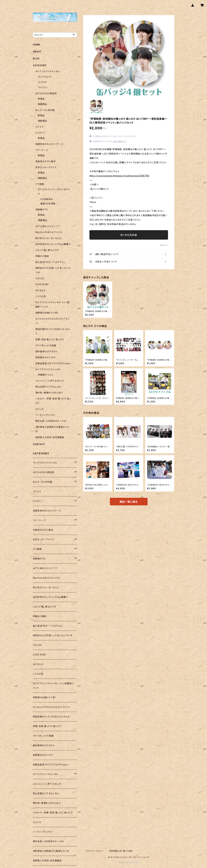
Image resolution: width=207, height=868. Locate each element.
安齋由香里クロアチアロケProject (53, 363)
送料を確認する (120, 141)
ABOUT (37, 52)
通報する (164, 245)
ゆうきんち (41, 290)
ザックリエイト (45, 77)
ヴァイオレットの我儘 (46, 345)
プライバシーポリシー (95, 851)
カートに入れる (129, 235)
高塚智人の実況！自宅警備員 (50, 437)
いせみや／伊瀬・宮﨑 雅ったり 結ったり (53, 813)
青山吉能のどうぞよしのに (48, 387)
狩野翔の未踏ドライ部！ (47, 313)
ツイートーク (42, 150)
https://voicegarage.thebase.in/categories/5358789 (119, 176)
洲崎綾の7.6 (42, 209)
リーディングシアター (46, 415)
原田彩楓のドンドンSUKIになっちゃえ (51, 717)
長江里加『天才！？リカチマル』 (50, 262)
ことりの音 (41, 296)
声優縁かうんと (46, 375)
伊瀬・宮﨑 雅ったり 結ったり (50, 339)
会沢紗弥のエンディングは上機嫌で (53, 244)
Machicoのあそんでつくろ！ (49, 232)
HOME (37, 45)
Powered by (129, 862)
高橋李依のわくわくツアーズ (49, 144)
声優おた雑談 (42, 256)
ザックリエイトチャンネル (48, 71)
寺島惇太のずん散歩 (46, 161)
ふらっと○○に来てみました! (50, 381)
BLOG (36, 58)
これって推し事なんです (47, 250)
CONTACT (39, 444)
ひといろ (40, 409)
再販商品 (43, 104)
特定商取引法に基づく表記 (121, 851)
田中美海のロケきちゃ (46, 351)
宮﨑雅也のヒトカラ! (46, 357)
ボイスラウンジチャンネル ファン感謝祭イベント (53, 686)
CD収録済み (47, 199)
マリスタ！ (43, 82)
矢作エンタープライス (46, 167)
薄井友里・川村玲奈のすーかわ (51, 421)
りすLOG (40, 278)
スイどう (40, 127)
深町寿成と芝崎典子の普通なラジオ (51, 851)
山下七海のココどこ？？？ (48, 226)
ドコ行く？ (40, 133)
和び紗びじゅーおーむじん (49, 238)
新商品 (41, 99)
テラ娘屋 (40, 184)
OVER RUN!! (42, 284)
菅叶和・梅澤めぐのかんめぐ (49, 393)
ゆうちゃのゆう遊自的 (46, 93)
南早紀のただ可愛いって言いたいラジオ (53, 635)
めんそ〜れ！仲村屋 (45, 110)
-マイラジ (43, 87)
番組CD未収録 (48, 204)
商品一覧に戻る (129, 502)
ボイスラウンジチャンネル (48, 369)
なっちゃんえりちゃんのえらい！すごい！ (52, 707)
